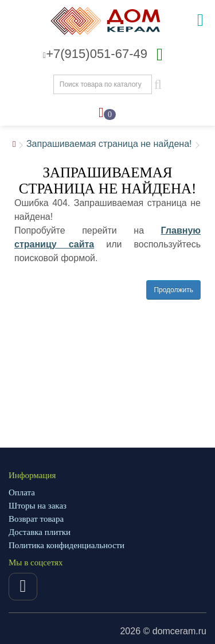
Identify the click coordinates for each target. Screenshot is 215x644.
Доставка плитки (40, 532)
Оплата (22, 492)
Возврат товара (36, 519)
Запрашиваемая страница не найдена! (109, 144)
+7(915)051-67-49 (95, 54)
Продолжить (173, 290)
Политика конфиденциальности (67, 545)
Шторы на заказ (38, 506)
